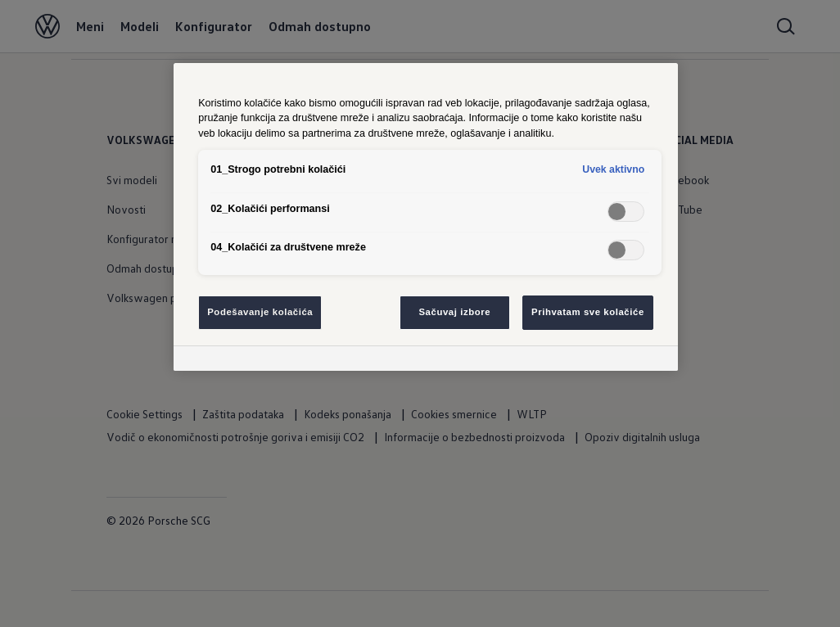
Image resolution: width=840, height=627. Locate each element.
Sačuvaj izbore (454, 312)
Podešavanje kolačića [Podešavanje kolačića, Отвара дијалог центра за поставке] (260, 312)
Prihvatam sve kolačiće (588, 312)
